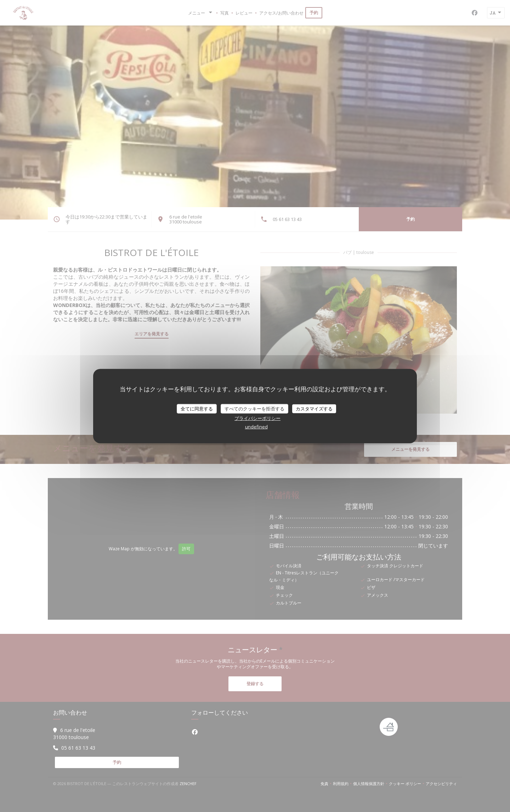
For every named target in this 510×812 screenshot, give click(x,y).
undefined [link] (256, 427)
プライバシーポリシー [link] (257, 418)
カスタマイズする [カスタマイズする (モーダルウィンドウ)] (314, 408)
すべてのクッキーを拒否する (254, 408)
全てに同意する (197, 408)
